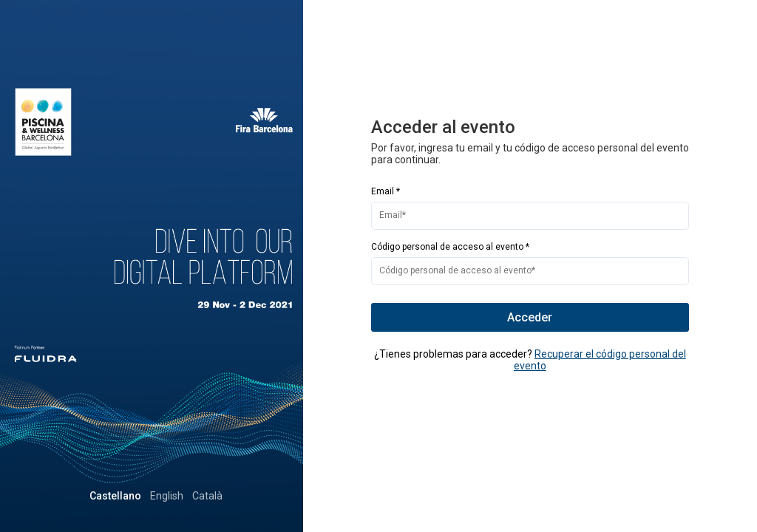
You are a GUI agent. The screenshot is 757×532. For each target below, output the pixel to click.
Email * (386, 191)
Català (258, 496)
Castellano (166, 496)
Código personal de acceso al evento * (450, 247)
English (218, 496)
